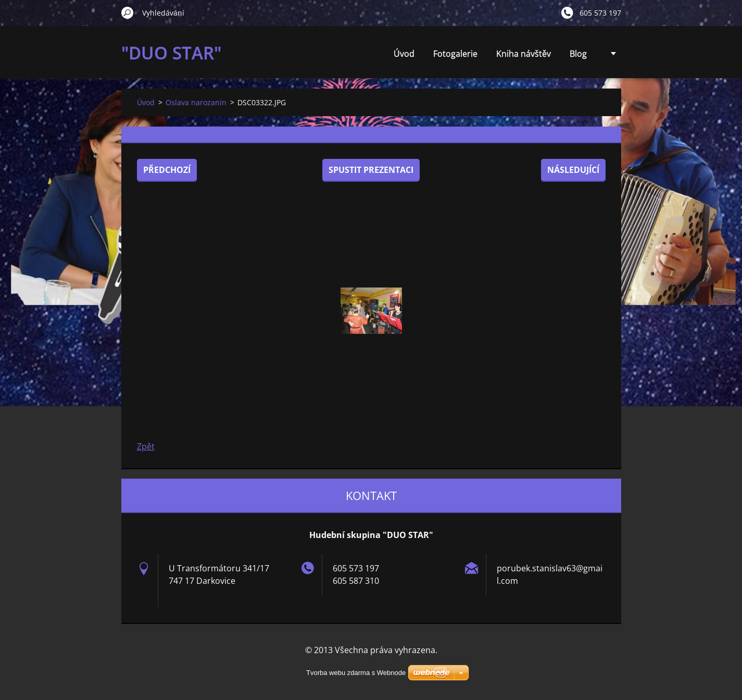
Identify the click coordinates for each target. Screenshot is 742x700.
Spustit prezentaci (371, 170)
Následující (573, 170)
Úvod (404, 54)
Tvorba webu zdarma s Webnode (356, 673)
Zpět (146, 446)
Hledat (128, 12)
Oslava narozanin (196, 102)
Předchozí (167, 170)
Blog (578, 54)
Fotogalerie (455, 54)
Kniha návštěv (524, 54)
